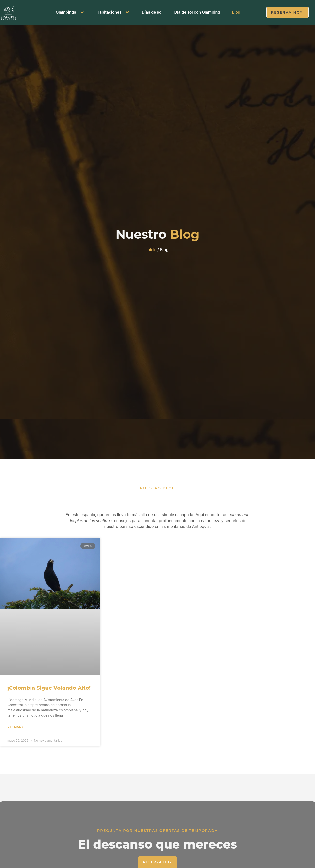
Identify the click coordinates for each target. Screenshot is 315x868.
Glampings (70, 12)
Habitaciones (113, 12)
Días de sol (152, 12)
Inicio (152, 251)
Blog (236, 12)
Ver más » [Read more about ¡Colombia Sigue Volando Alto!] (16, 729)
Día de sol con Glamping (197, 12)
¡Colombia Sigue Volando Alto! (49, 690)
